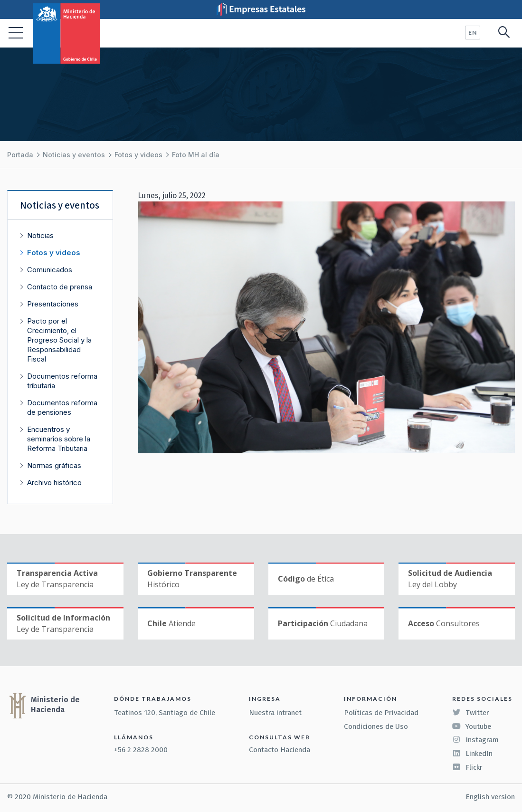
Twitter (471, 713)
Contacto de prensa (60, 287)
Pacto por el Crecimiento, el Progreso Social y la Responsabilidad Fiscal (59, 340)
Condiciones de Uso (376, 726)
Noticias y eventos (74, 155)
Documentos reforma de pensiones (62, 407)
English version (490, 797)
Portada (20, 155)
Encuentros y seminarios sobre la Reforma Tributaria (59, 439)
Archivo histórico (54, 482)
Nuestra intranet (275, 713)
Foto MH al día (196, 155)
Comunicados (50, 270)
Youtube (472, 726)
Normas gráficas (54, 465)
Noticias (40, 235)
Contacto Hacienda (280, 750)
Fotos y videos (138, 155)
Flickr (467, 767)
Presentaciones (53, 304)
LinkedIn (472, 754)
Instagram (475, 740)
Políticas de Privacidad (381, 713)
